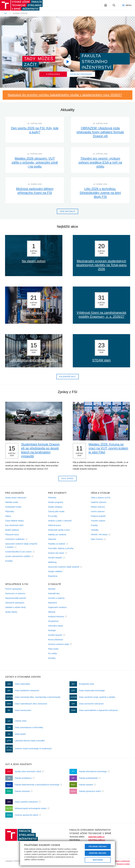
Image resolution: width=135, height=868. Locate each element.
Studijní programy (56, 502)
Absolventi (53, 603)
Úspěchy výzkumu (99, 502)
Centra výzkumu (98, 511)
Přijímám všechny (98, 847)
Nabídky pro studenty (57, 535)
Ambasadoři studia (13, 507)
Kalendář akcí (54, 593)
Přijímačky (10, 511)
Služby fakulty (11, 612)
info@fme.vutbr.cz (97, 840)
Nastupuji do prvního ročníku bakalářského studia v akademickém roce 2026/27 (65, 95)
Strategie (52, 630)
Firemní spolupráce (14, 589)
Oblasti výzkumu (98, 507)
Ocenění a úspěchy (56, 598)
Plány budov (53, 649)
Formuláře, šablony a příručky (61, 548)
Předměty (52, 498)
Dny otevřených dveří (14, 525)
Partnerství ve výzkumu (15, 593)
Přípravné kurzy (12, 535)
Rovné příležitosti (56, 640)
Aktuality (52, 589)
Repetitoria (53, 576)
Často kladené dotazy (15, 521)
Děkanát (52, 612)
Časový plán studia (56, 511)
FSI (5, 13)
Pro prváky (53, 516)
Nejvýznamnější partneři (16, 598)
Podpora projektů (98, 516)
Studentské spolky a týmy (59, 530)
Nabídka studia (12, 502)
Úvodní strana (20, 13)
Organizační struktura (57, 607)
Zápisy (8, 516)
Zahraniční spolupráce (15, 603)
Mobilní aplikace (12, 530)
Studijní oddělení (55, 571)
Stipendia (52, 539)
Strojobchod (53, 621)
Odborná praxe (55, 525)
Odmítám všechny (98, 853)
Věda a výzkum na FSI (100, 498)
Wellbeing (52, 562)
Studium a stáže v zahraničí (60, 521)
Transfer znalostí (98, 521)
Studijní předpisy (55, 507)
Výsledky (95, 530)
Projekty (94, 525)
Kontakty (9, 561)
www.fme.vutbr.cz (96, 837)
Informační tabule (56, 626)
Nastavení (98, 860)
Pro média (52, 653)
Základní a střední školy (15, 607)
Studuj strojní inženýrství (16, 498)
